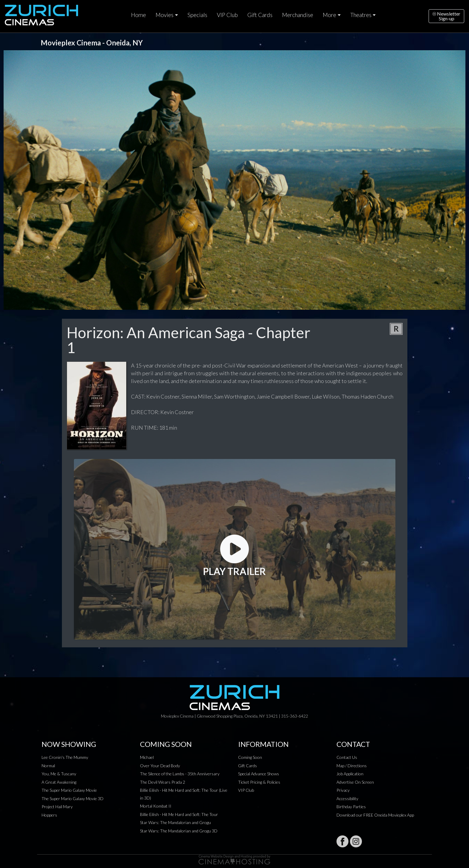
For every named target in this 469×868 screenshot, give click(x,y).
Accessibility (347, 798)
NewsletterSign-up (446, 16)
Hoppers (49, 815)
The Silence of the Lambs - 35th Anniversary (180, 774)
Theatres (361, 15)
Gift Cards (260, 15)
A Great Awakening (59, 782)
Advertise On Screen (355, 782)
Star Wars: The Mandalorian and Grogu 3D (179, 831)
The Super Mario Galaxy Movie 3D (73, 798)
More (329, 15)
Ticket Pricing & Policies (259, 782)
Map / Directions (352, 766)
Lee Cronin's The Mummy (65, 757)
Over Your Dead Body (160, 766)
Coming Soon (250, 757)
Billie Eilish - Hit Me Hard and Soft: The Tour (179, 814)
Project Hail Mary (57, 807)
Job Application (350, 774)
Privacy (343, 790)
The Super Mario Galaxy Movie (69, 790)
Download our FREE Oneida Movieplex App (375, 815)
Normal (48, 766)
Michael (147, 757)
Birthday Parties (351, 807)
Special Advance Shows (259, 774)
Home (138, 15)
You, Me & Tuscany (59, 774)
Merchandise (298, 15)
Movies (165, 15)
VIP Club (227, 15)
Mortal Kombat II (156, 806)
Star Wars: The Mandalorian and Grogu (175, 822)
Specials (197, 15)
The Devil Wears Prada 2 (163, 782)
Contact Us (347, 757)
